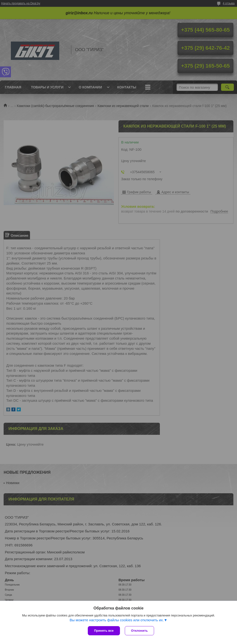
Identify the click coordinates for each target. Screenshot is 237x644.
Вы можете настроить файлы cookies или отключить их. (117, 620)
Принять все (104, 631)
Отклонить (139, 631)
